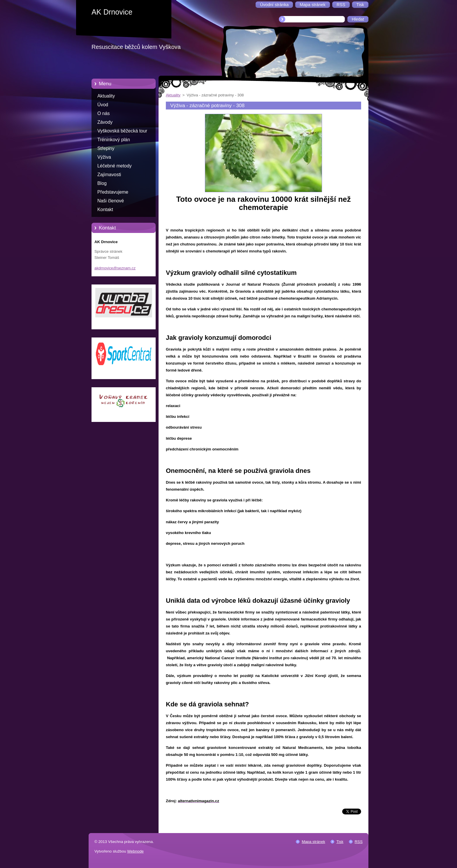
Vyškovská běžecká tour (122, 131)
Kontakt (105, 210)
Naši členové (111, 201)
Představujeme (113, 192)
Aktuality (106, 96)
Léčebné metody (115, 166)
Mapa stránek (313, 842)
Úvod (103, 105)
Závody (105, 122)
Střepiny (106, 148)
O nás (103, 113)
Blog (102, 183)
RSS (359, 842)
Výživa (104, 157)
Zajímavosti (109, 175)
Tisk (340, 842)
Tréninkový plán (114, 140)
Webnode (135, 851)
